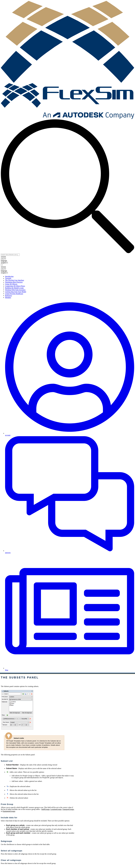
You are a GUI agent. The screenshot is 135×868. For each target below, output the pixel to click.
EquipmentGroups (9, 811)
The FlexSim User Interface (15, 280)
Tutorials (8, 278)
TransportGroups (68, 809)
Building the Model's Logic (14, 288)
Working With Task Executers (15, 290)
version (3, 257)
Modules (8, 297)
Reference (9, 296)
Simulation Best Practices (14, 282)
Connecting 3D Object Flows (15, 286)
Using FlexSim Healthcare (14, 294)
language (4, 261)
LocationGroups (56, 809)
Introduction (9, 276)
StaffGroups (45, 809)
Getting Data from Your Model (16, 292)
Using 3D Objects (11, 284)
